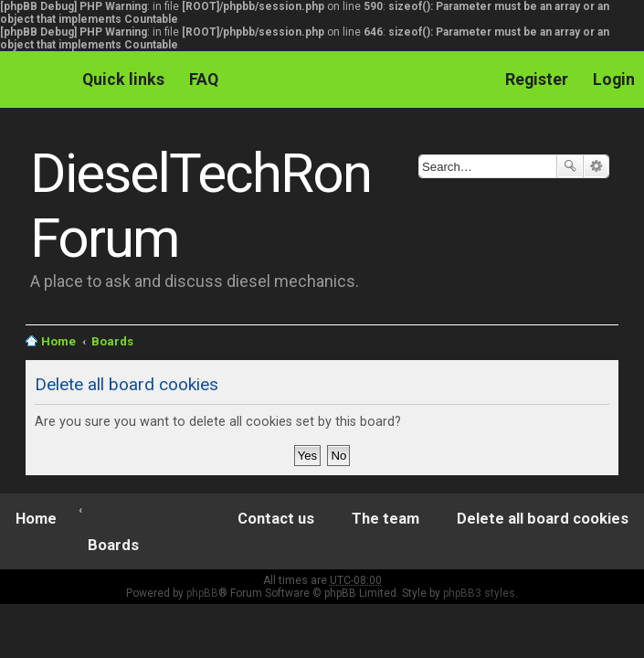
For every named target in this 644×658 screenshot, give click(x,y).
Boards (112, 341)
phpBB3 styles (479, 593)
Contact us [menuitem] (276, 519)
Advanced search (596, 166)
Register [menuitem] (537, 79)
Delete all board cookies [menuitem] (543, 519)
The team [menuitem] (385, 519)
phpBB (202, 593)
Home (58, 341)
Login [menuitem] (614, 79)
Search (570, 166)
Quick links (123, 79)
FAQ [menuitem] (204, 79)
